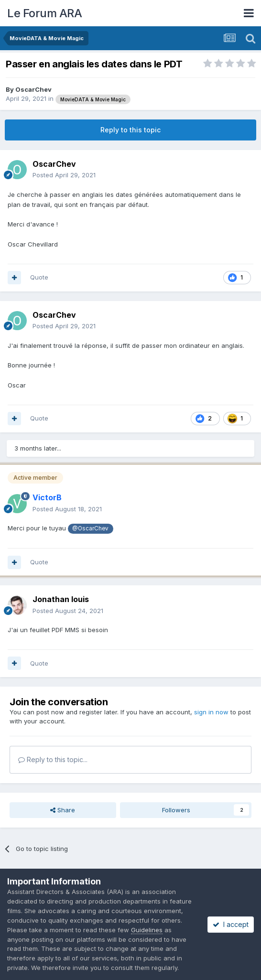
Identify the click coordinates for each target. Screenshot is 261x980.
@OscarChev (90, 528)
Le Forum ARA (44, 13)
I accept (231, 924)
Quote (39, 277)
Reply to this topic (130, 130)
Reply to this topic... (53, 759)
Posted (64, 175)
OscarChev (33, 89)
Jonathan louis (61, 599)
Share (63, 810)
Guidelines (147, 930)
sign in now (211, 712)
